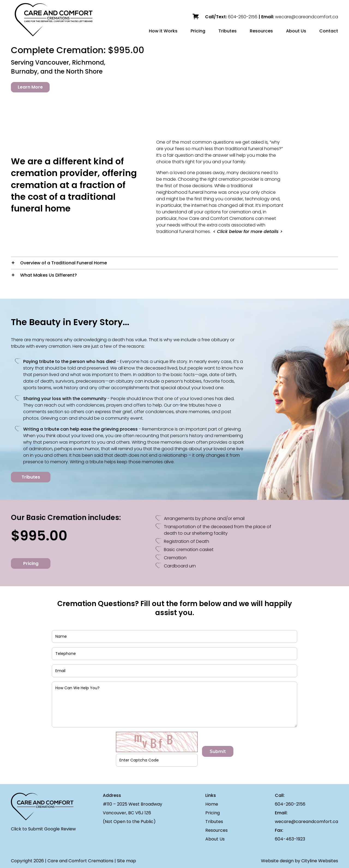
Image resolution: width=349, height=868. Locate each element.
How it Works (163, 31)
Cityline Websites (320, 861)
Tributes (228, 31)
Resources (261, 31)
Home (212, 804)
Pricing (198, 31)
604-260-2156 (243, 17)
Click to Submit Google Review (43, 829)
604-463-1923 (290, 839)
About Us (296, 31)
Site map (127, 861)
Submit (218, 751)
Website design (277, 861)
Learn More (30, 87)
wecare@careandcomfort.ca (307, 17)
